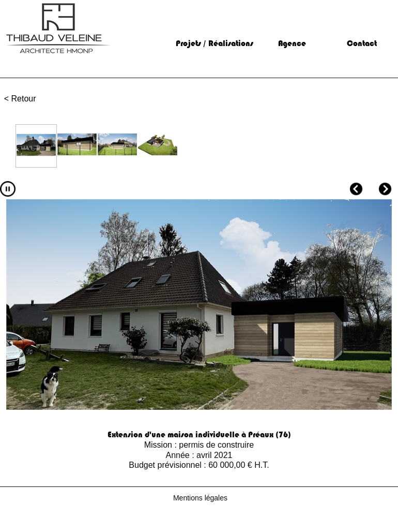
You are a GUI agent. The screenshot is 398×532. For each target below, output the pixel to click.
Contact (362, 43)
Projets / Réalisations (215, 43)
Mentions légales (200, 498)
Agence (292, 43)
